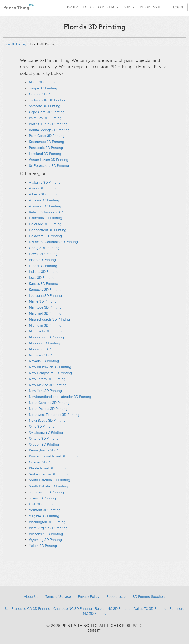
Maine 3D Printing (43, 301)
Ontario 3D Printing (44, 439)
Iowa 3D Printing (42, 278)
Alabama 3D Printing (45, 183)
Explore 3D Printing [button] (101, 7)
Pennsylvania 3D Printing (48, 450)
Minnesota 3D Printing (46, 331)
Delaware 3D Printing (45, 236)
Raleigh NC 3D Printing (113, 609)
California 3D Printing (45, 218)
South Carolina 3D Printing (49, 480)
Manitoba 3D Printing (45, 307)
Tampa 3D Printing (43, 88)
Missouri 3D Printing (44, 343)
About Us (31, 597)
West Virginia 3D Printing (48, 528)
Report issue (150, 7)
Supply (129, 7)
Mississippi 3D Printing (46, 337)
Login (178, 7)
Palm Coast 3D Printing (47, 136)
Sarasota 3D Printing (45, 106)
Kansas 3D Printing (43, 284)
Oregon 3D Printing (44, 445)
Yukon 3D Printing (43, 546)
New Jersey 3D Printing (47, 379)
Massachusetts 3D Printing (49, 319)
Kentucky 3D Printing (45, 290)
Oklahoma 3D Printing (46, 433)
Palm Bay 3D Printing (45, 118)
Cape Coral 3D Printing (47, 112)
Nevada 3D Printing (44, 361)
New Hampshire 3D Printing (50, 373)
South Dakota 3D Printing (48, 486)
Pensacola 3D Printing (46, 148)
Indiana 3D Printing (44, 272)
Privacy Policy (89, 597)
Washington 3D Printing (47, 522)
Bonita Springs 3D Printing (49, 130)
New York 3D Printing (45, 391)
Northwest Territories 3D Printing (54, 415)
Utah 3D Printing (42, 504)
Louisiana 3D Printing (45, 296)
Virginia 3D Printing (44, 516)
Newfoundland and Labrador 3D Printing (60, 397)
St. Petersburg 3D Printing (49, 166)
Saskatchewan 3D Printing (49, 474)
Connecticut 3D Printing (48, 230)
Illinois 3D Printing (43, 266)
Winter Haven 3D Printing (49, 160)
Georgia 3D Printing (44, 248)
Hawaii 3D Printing (43, 254)
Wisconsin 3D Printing (46, 534)
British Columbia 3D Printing (51, 212)
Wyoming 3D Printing (45, 540)
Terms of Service (58, 597)
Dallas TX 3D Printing (150, 609)
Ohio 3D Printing (42, 427)
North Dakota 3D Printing (48, 409)
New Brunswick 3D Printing (50, 367)
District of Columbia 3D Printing (53, 242)
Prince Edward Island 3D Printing (54, 456)
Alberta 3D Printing (44, 194)
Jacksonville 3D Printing (48, 100)
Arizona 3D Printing (44, 200)
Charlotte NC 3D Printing (73, 609)
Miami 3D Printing (43, 82)
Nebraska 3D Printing (45, 355)
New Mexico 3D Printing (48, 385)
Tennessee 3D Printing (46, 492)
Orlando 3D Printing (44, 94)
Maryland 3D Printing (45, 313)
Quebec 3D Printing (44, 462)
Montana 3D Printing (45, 349)
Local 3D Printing (15, 44)
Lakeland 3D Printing (45, 154)
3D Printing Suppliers (149, 597)
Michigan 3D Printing (45, 325)
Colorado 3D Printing (45, 224)
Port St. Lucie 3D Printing (48, 124)
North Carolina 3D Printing (49, 403)
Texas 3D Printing (42, 498)
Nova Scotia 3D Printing (47, 421)
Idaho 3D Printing (42, 260)
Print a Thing (18, 7)
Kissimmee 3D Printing (46, 142)
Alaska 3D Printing (43, 188)
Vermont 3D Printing (45, 510)
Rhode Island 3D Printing (48, 468)
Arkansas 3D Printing (45, 206)
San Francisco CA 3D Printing (27, 609)
